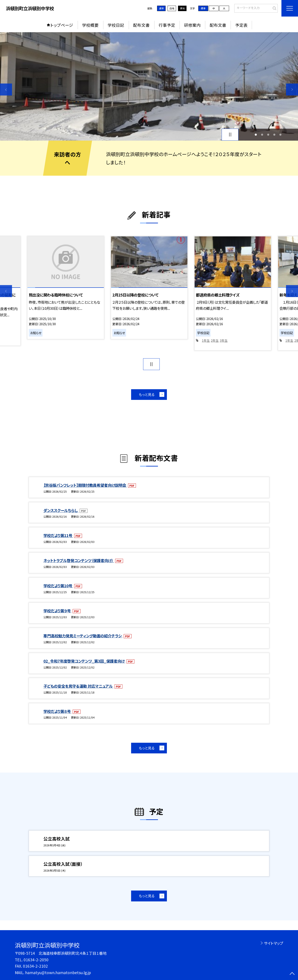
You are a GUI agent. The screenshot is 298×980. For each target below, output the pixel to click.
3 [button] (268, 135)
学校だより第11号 (58, 535)
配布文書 (141, 25)
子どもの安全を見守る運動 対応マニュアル (78, 686)
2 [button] (262, 135)
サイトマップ (274, 943)
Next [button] (292, 90)
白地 (172, 8)
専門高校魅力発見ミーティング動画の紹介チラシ (83, 636)
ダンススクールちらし (61, 510)
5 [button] (281, 135)
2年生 (215, 340)
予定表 (241, 25)
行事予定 (167, 25)
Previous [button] (6, 90)
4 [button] (274, 135)
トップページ (62, 25)
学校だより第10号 (58, 586)
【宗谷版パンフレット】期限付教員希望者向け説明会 (85, 485)
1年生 (206, 340)
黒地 (182, 8)
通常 (161, 8)
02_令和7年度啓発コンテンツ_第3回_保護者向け (84, 661)
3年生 (224, 340)
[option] (149, 86)
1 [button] (256, 135)
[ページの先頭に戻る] (292, 974)
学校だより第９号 (57, 611)
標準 (203, 8)
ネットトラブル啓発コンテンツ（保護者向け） (79, 560)
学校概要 (90, 25)
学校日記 (116, 25)
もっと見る (147, 394)
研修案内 (192, 25)
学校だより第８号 (57, 711)
